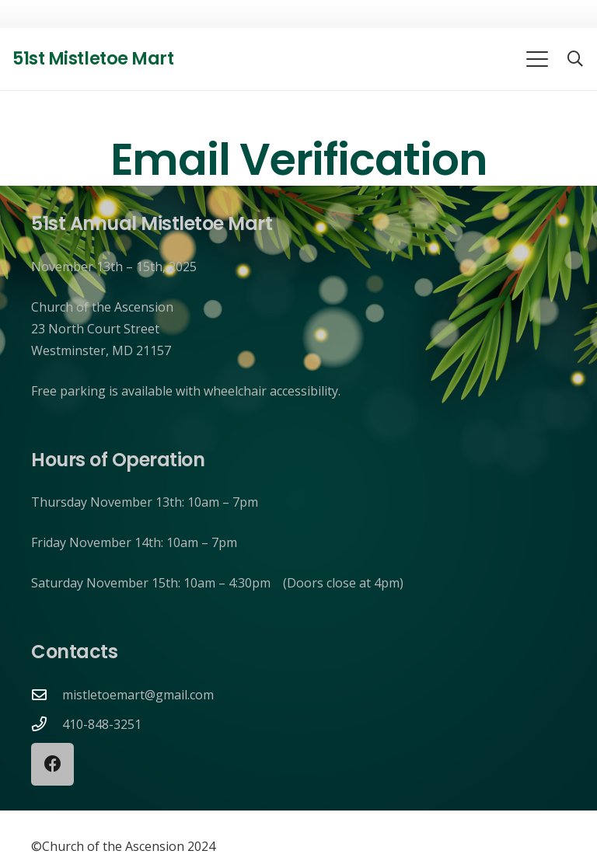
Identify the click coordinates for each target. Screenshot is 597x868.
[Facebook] (52, 764)
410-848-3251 (102, 724)
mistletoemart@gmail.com (138, 695)
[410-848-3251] (47, 724)
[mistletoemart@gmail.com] (47, 694)
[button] (537, 59)
